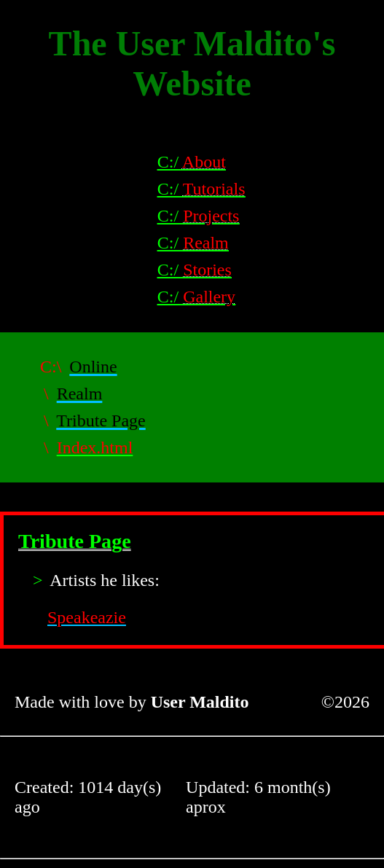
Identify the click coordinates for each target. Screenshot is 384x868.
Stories (207, 270)
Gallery (209, 297)
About (204, 162)
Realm (80, 394)
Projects (211, 216)
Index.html (95, 447)
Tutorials (214, 189)
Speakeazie (87, 617)
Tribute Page (101, 421)
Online (93, 367)
